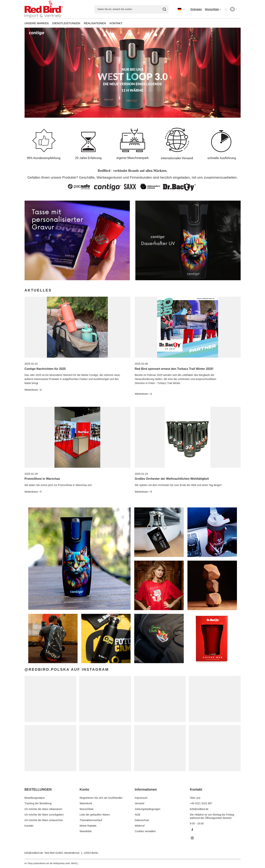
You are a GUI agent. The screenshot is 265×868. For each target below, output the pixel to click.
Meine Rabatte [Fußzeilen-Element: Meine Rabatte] (88, 826)
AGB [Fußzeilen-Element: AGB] (138, 815)
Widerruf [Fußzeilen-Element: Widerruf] (140, 826)
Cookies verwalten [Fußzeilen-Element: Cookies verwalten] (145, 831)
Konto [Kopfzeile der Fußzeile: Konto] (84, 789)
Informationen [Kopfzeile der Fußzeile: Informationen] (146, 789)
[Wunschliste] (213, 9)
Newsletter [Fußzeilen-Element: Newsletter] (86, 831)
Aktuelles (38, 290)
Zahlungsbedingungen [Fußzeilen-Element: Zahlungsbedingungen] (148, 809)
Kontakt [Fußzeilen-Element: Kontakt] (29, 826)
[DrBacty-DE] (77, 240)
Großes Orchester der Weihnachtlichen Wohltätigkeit (172, 479)
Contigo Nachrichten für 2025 (45, 369)
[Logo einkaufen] (44, 9)
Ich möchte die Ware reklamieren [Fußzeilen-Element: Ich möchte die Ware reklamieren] (43, 809)
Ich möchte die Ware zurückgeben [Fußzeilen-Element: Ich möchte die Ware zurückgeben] (44, 815)
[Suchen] (164, 9)
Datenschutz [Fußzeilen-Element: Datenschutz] (142, 820)
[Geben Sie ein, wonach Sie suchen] (131, 9)
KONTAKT (116, 23)
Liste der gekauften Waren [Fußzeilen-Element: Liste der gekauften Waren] (95, 815)
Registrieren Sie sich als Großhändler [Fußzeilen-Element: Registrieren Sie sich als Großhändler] (101, 798)
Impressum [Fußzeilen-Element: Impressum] (141, 798)
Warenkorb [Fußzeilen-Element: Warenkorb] (86, 803)
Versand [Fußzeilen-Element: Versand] (140, 803)
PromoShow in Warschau (42, 479)
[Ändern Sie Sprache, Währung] (181, 9)
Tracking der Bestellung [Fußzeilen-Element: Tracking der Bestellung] (38, 803)
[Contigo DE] (188, 240)
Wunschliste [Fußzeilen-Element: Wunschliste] (87, 809)
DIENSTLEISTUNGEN (66, 23)
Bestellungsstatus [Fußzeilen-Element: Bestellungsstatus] (35, 798)
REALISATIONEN (95, 23)
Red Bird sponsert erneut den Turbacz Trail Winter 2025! (174, 369)
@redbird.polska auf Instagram (67, 669)
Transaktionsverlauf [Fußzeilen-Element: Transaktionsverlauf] (91, 820)
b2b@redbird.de (34, 853)
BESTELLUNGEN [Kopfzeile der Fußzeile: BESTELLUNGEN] (38, 789)
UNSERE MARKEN (37, 23)
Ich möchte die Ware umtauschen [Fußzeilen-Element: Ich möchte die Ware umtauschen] (44, 820)
